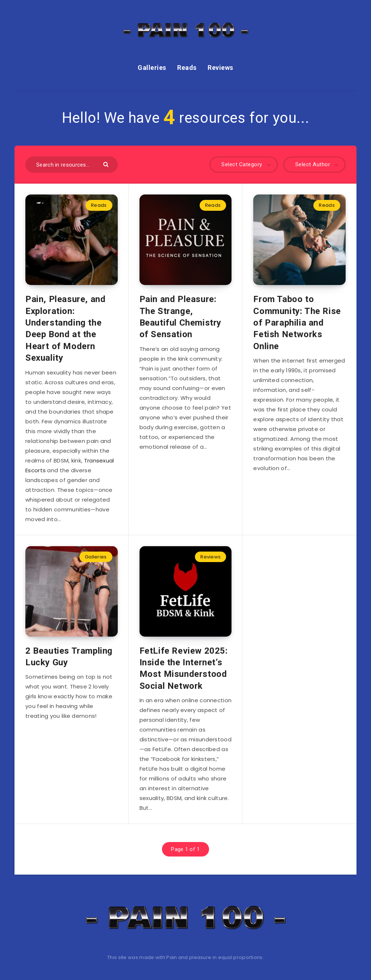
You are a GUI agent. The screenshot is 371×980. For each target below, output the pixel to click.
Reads (187, 68)
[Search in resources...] (72, 165)
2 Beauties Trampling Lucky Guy (69, 657)
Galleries (152, 68)
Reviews (220, 68)
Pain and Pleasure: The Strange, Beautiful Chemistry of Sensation (180, 317)
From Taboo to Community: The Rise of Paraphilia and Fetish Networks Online (297, 323)
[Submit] (107, 164)
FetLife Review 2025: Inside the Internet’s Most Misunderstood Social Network (184, 668)
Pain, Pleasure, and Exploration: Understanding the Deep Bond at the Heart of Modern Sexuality (65, 328)
